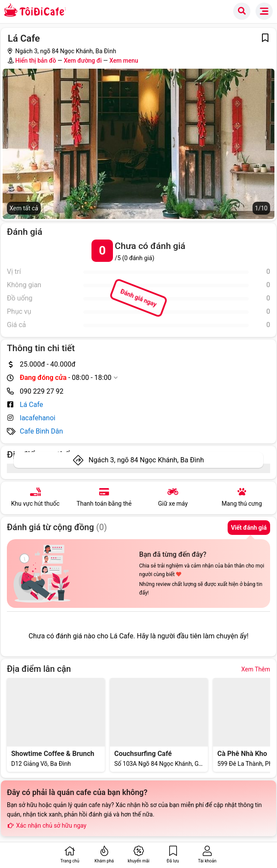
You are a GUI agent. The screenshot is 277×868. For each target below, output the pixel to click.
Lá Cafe (31, 405)
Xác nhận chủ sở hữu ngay (47, 826)
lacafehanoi (38, 418)
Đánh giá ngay (138, 298)
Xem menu (124, 61)
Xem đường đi (82, 61)
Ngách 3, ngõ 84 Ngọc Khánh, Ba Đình (146, 460)
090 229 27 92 (42, 391)
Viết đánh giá (249, 528)
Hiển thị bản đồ (35, 61)
